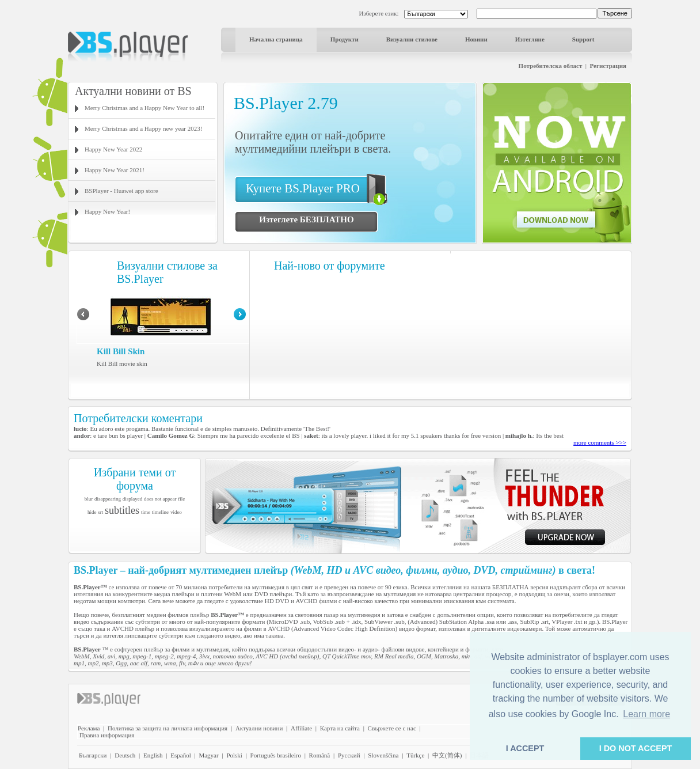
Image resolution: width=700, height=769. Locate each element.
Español (180, 755)
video (176, 512)
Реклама (89, 728)
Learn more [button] (646, 714)
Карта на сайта (340, 728)
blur (89, 499)
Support (583, 39)
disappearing (108, 499)
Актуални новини (259, 728)
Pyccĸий (349, 755)
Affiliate (301, 728)
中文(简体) (447, 755)
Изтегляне (530, 39)
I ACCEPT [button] (525, 748)
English (153, 755)
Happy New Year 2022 (113, 149)
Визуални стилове (412, 39)
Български (93, 755)
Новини (476, 39)
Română (320, 755)
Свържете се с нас (392, 728)
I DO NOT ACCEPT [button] (636, 748)
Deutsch (125, 755)
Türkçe (415, 755)
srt (100, 512)
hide (92, 512)
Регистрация (608, 66)
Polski (234, 755)
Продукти (345, 39)
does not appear (160, 499)
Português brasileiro (276, 755)
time (146, 512)
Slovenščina (383, 755)
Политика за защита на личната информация (168, 728)
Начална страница (276, 39)
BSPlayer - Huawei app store (121, 191)
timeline (161, 512)
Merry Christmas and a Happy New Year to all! (144, 108)
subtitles (122, 510)
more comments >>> (600, 442)
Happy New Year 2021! (115, 170)
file (181, 499)
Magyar (208, 755)
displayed (133, 499)
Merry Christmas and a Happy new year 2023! (143, 128)
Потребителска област (551, 66)
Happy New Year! (107, 211)
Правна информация (107, 735)
